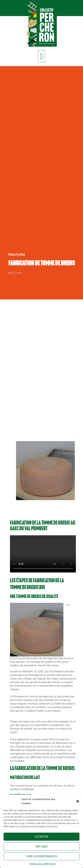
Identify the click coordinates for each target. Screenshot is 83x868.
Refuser (42, 847)
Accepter (41, 837)
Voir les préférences (42, 856)
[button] (78, 801)
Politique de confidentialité (42, 864)
